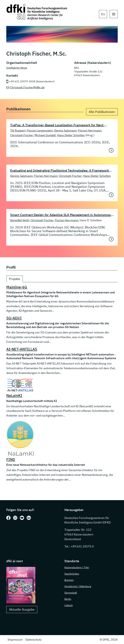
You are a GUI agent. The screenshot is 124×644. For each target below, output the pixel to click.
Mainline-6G (17, 287)
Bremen (69, 580)
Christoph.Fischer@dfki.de (27, 87)
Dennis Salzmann (65, 131)
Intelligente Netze (17, 68)
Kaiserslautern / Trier (77, 567)
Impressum (15, 640)
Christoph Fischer (22, 135)
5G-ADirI (14, 318)
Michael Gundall (45, 135)
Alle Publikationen (102, 112)
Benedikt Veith (20, 220)
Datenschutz (33, 640)
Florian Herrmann (90, 131)
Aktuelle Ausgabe (22, 609)
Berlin (68, 599)
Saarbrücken (72, 574)
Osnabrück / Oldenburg (78, 586)
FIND (11, 459)
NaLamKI (14, 395)
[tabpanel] (62, 383)
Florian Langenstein (40, 131)
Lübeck (69, 605)
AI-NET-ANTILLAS (22, 349)
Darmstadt (71, 593)
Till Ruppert (18, 131)
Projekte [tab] (15, 279)
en (103, 14)
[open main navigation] (114, 14)
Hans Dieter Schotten (71, 135)
